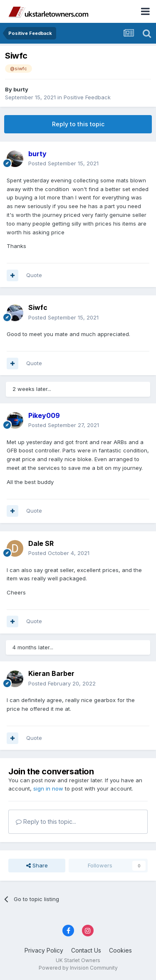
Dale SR (41, 543)
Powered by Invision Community (78, 968)
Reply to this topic (78, 124)
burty (21, 89)
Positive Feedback (87, 97)
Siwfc (38, 307)
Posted (63, 163)
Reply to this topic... (46, 822)
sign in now (48, 788)
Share (37, 865)
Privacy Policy (44, 950)
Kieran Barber (51, 673)
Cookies (120, 950)
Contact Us (86, 950)
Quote (34, 275)
